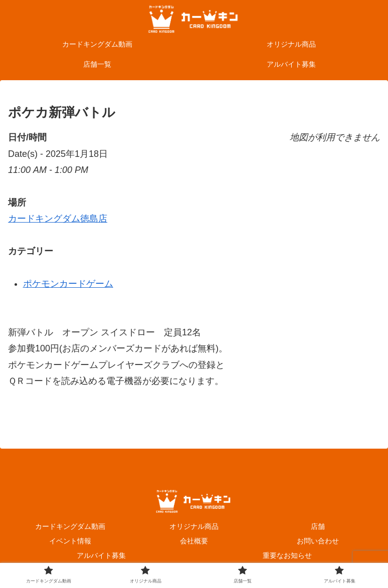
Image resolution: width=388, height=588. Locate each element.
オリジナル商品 (194, 526)
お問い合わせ (318, 541)
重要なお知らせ (287, 555)
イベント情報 (70, 541)
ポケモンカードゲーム (68, 284)
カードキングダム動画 (70, 526)
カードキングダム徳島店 (58, 219)
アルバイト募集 (101, 555)
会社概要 (194, 541)
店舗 (318, 526)
